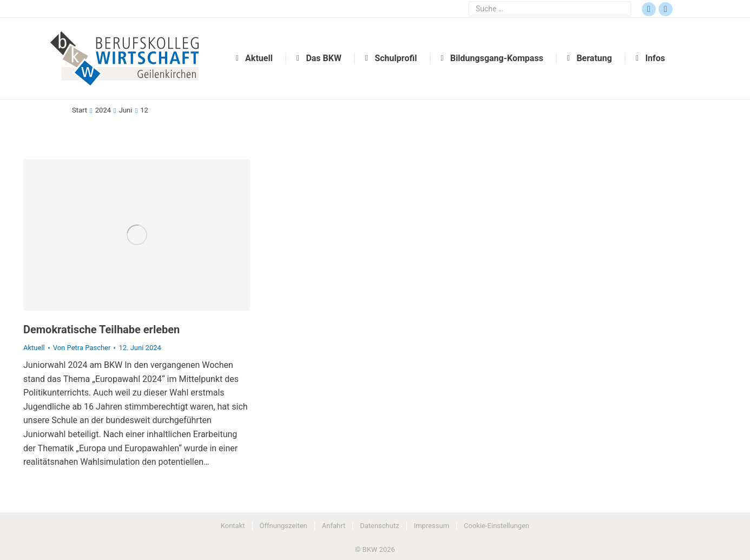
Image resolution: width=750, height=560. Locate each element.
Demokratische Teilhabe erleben (101, 330)
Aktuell (34, 348)
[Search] (550, 9)
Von (82, 348)
